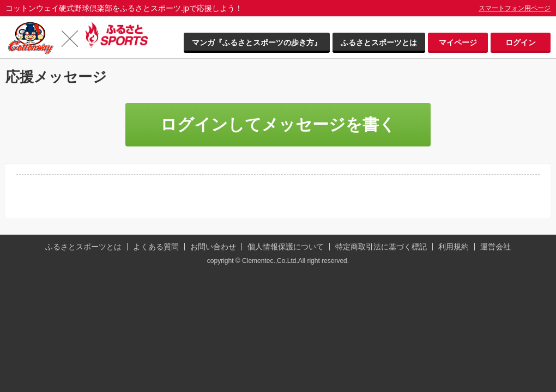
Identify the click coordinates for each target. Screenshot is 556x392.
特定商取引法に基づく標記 (381, 247)
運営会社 (495, 247)
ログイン (521, 42)
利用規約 (454, 247)
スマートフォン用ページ (515, 8)
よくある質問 (156, 247)
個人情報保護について (286, 247)
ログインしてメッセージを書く (278, 124)
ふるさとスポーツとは (379, 42)
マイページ (458, 42)
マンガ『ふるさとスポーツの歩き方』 (257, 42)
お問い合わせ (213, 247)
